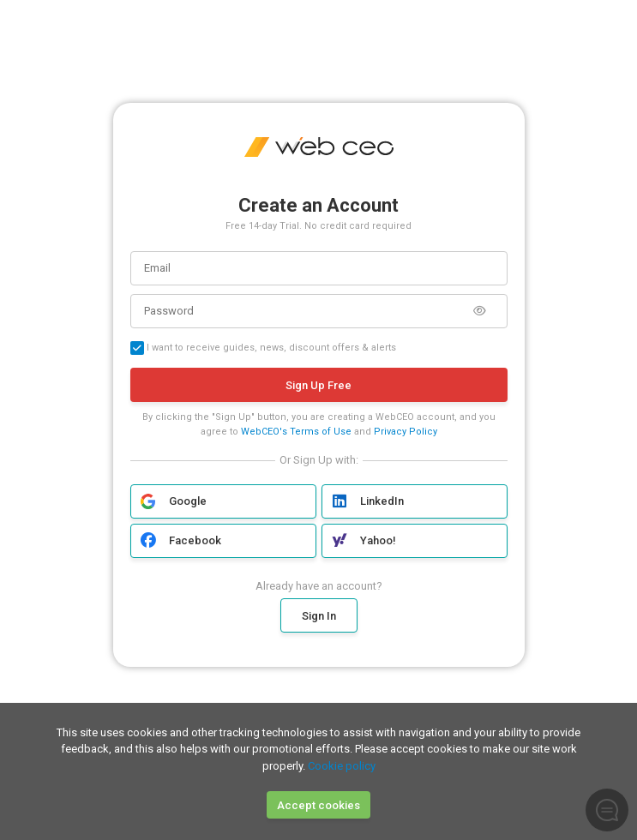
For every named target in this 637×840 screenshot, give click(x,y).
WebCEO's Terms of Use (296, 432)
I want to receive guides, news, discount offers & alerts (263, 348)
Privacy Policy (406, 432)
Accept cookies (318, 805)
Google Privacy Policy (395, 682)
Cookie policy (342, 766)
